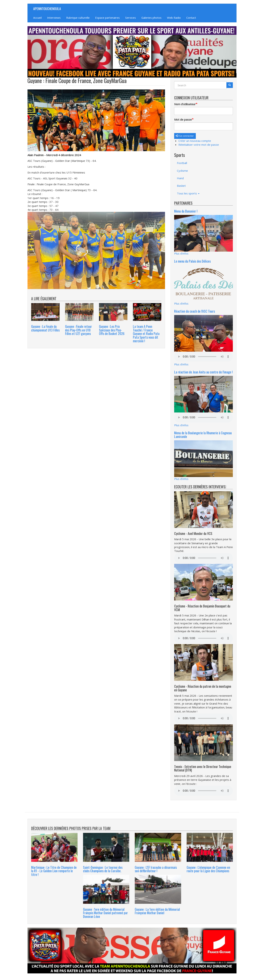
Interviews (54, 18)
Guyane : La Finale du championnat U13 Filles (45, 328)
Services (131, 18)
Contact (191, 18)
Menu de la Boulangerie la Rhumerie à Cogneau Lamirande (203, 435)
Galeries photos (151, 18)
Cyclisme (182, 171)
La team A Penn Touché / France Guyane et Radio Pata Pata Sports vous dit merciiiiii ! (146, 334)
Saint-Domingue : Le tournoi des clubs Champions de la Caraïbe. (103, 869)
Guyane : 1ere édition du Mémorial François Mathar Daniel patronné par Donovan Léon (105, 913)
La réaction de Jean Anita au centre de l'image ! (203, 372)
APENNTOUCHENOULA (47, 8)
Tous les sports (188, 193)
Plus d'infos (181, 253)
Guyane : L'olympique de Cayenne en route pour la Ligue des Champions (208, 869)
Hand (180, 178)
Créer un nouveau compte (195, 141)
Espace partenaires (107, 18)
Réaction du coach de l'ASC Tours (195, 311)
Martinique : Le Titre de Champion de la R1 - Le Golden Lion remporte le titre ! (54, 871)
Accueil (37, 18)
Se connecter (185, 136)
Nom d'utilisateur (185, 104)
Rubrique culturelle (78, 18)
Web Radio (174, 18)
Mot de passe (183, 119)
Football (182, 163)
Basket (181, 186)
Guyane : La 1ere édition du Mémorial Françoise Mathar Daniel (157, 911)
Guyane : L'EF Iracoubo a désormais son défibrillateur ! (156, 869)
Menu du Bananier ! (186, 211)
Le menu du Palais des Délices (192, 261)
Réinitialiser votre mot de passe (199, 145)
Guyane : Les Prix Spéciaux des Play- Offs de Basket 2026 (112, 330)
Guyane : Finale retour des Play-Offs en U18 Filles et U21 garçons (78, 330)
